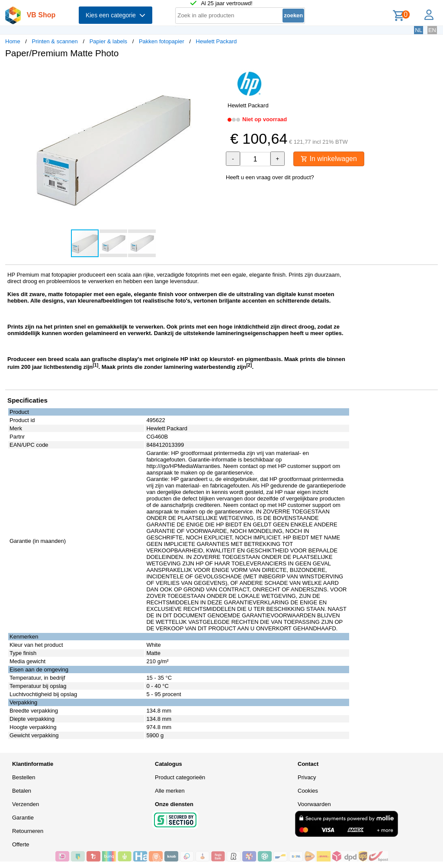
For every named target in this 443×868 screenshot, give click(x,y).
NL (419, 30)
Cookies (308, 791)
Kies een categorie (116, 15)
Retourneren (28, 831)
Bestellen (24, 777)
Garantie (23, 818)
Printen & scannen (55, 41)
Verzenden (26, 804)
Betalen (22, 791)
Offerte (21, 844)
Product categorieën (180, 777)
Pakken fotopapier (162, 41)
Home (13, 41)
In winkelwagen (329, 159)
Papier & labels (108, 41)
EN (432, 30)
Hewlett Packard (217, 41)
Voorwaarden (314, 804)
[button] (214, 74)
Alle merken (170, 791)
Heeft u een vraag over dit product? (270, 177)
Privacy (307, 777)
